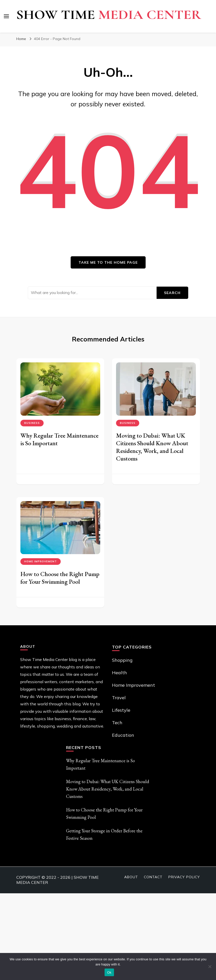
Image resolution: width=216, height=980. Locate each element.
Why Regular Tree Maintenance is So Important (59, 439)
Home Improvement (41, 561)
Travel (119, 698)
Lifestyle (121, 710)
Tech (117, 723)
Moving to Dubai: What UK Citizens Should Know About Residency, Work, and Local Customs (152, 447)
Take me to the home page (108, 262)
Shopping (122, 660)
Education (123, 735)
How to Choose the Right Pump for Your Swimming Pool (60, 578)
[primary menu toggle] (6, 16)
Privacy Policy (184, 877)
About (131, 877)
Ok (109, 972)
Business (32, 423)
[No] (210, 966)
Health (119, 673)
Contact (153, 877)
